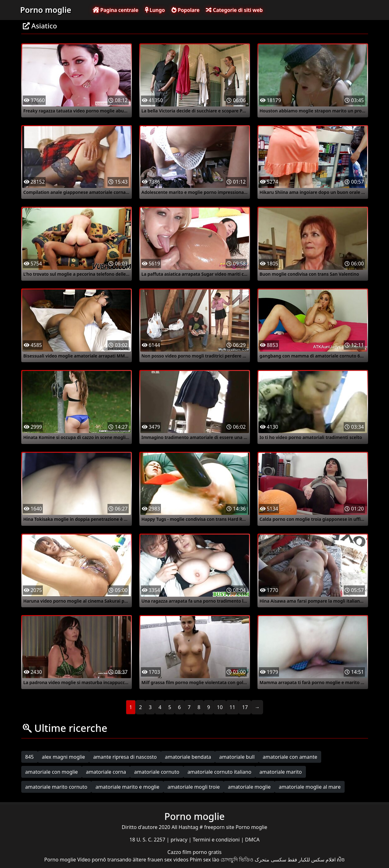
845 (30, 757)
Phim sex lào (204, 860)
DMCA (252, 840)
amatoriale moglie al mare (310, 787)
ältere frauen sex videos (161, 860)
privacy (180, 840)
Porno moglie (46, 10)
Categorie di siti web (234, 10)
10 (220, 707)
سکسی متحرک (270, 860)
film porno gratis (202, 852)
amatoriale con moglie (52, 772)
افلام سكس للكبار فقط (312, 860)
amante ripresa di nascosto (125, 757)
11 (232, 707)
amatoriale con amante (290, 757)
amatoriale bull (237, 757)
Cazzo (175, 852)
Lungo (155, 10)
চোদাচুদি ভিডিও (237, 860)
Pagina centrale (116, 10)
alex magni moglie (63, 757)
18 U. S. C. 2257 (148, 840)
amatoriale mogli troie (194, 787)
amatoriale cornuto (157, 772)
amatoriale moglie (249, 787)
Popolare (186, 10)
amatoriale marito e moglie (127, 787)
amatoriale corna (106, 772)
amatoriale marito (281, 772)
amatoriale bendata (188, 757)
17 (245, 707)
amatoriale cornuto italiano (219, 772)
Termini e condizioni (217, 840)
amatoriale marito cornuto (56, 787)
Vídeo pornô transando (104, 860)
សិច (341, 860)
